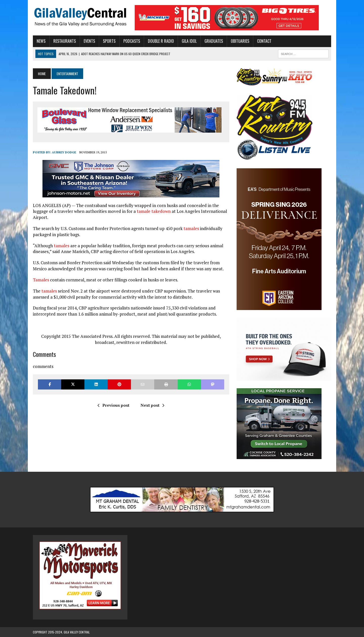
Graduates (214, 41)
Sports (109, 41)
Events (89, 41)
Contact (264, 41)
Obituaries (240, 41)
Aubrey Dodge (64, 152)
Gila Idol (189, 41)
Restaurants (65, 41)
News (41, 41)
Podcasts (132, 41)
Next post (152, 405)
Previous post (113, 405)
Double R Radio (161, 41)
